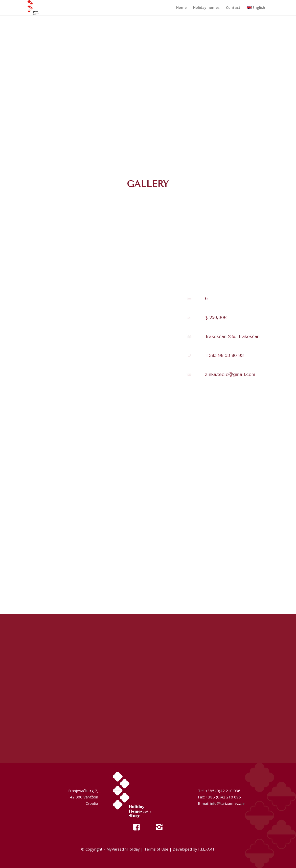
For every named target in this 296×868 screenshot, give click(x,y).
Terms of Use (156, 849)
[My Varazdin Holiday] (39, 8)
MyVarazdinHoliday (123, 849)
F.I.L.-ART (206, 849)
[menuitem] (181, 8)
